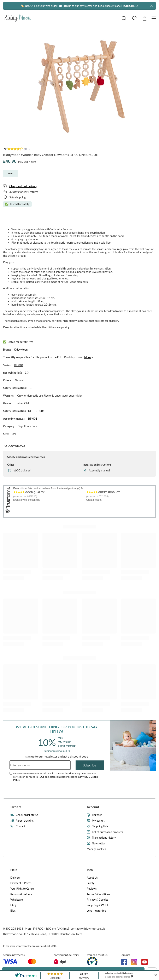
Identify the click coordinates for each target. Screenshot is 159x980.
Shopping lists (100, 826)
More (87, 357)
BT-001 (19, 365)
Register (97, 815)
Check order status (27, 815)
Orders (16, 807)
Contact (20, 826)
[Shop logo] (18, 18)
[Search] (124, 18)
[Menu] (154, 18)
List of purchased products (107, 832)
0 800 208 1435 (13, 928)
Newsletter (99, 843)
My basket (98, 821)
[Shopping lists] (134, 18)
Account (93, 807)
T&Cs (41, 777)
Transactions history (104, 838)
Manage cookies (96, 849)
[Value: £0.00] (145, 18)
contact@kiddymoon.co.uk (88, 928)
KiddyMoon (21, 350)
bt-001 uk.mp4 (22, 470)
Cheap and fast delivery (23, 186)
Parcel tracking (25, 821)
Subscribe (90, 765)
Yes (31, 342)
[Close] (151, 6)
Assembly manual (99, 470)
